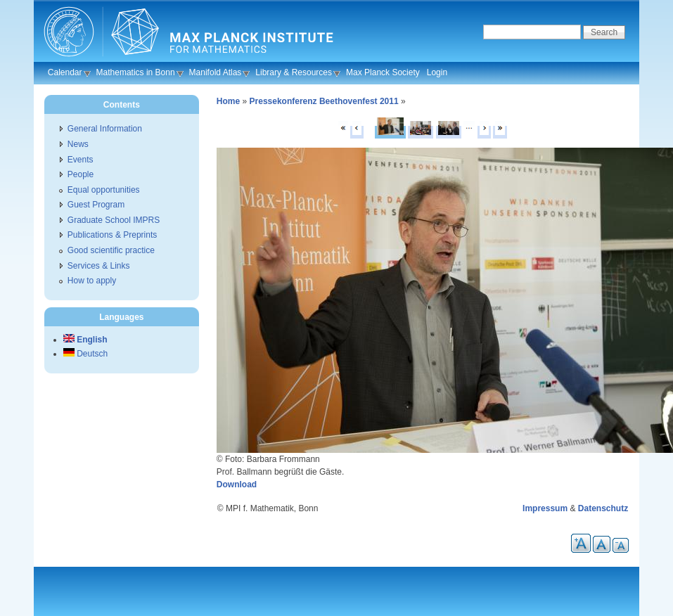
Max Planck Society (383, 72)
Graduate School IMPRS (114, 220)
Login (437, 72)
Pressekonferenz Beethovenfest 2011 (324, 101)
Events (81, 160)
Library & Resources (294, 72)
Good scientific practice (111, 250)
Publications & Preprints (112, 235)
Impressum (545, 508)
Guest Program (96, 205)
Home (228, 101)
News (78, 144)
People (81, 174)
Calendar (65, 72)
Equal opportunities (104, 190)
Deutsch (85, 354)
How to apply (92, 281)
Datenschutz (603, 508)
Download (237, 485)
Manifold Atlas (216, 72)
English (85, 340)
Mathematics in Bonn (136, 72)
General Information (105, 129)
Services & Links (99, 266)
